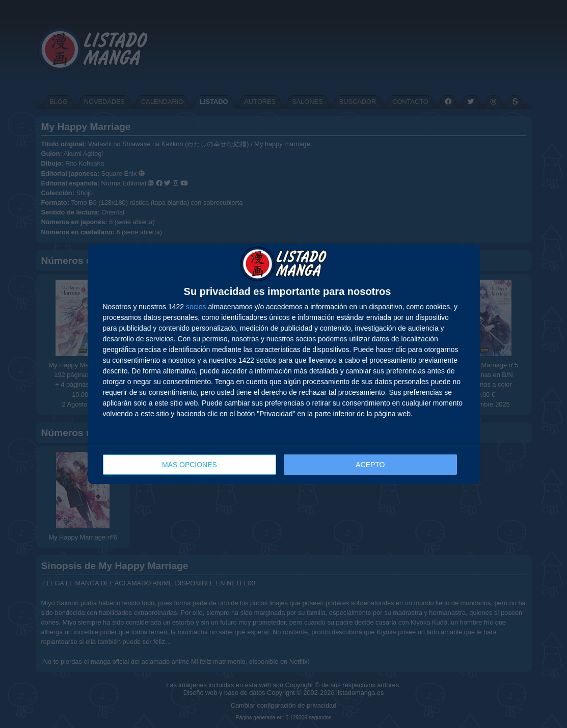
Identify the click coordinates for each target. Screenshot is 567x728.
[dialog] (284, 364)
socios (196, 307)
